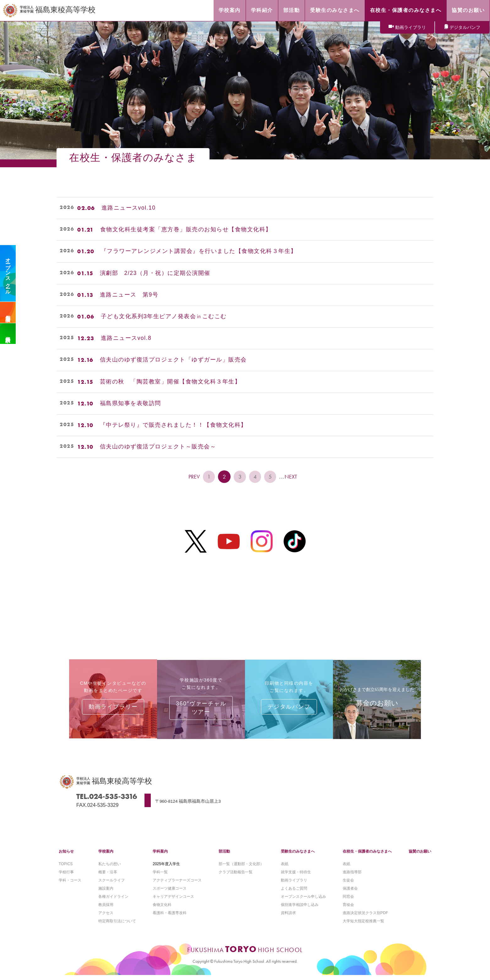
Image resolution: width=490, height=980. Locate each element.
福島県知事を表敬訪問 (131, 404)
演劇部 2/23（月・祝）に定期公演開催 (155, 273)
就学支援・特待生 (296, 876)
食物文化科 (162, 909)
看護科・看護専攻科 (170, 918)
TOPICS (66, 868)
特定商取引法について (117, 926)
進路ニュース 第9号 (129, 295)
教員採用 (106, 909)
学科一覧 (160, 876)
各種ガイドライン (113, 901)
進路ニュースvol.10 (129, 208)
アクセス (106, 918)
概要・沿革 (108, 876)
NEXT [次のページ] (292, 477)
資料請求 (8, 334)
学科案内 (160, 856)
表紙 (285, 868)
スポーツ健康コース (170, 893)
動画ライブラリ (411, 28)
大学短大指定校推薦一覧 (363, 926)
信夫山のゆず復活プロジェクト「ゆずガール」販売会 (173, 360)
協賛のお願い (420, 856)
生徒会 (348, 885)
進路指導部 (352, 876)
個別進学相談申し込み (300, 909)
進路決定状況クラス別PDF (365, 918)
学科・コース (70, 885)
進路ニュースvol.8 (126, 338)
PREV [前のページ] (193, 477)
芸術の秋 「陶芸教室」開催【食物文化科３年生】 (170, 382)
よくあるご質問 (294, 893)
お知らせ (66, 856)
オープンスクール (8, 273)
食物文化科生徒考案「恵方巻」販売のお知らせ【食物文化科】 (186, 230)
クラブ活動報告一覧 (236, 876)
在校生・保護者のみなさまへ (367, 856)
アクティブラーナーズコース (177, 885)
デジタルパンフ (465, 28)
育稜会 (348, 909)
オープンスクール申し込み (303, 901)
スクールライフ (112, 885)
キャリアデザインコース (173, 901)
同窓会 (348, 901)
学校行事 (66, 876)
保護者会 (350, 893)
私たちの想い (110, 868)
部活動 (224, 856)
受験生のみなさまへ (298, 856)
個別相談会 (8, 313)
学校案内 (106, 856)
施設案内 (106, 893)
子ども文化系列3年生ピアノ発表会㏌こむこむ (164, 317)
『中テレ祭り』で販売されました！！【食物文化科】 (173, 425)
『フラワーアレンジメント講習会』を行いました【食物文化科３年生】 (199, 251)
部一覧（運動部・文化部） (241, 868)
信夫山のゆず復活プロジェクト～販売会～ (158, 447)
